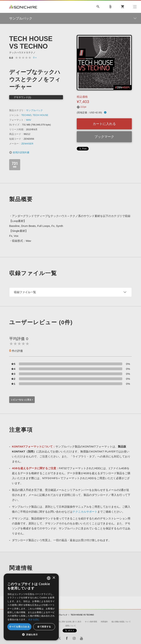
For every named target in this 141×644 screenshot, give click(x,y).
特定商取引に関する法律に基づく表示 (66, 622)
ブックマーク (104, 137)
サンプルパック (34, 110)
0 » (35, 57)
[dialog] (31, 607)
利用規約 (104, 622)
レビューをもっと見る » (22, 400)
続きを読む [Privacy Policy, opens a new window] (34, 619)
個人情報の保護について (121, 622)
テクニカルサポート (85, 512)
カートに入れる (104, 124)
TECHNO (26, 115)
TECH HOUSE (40, 115)
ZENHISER (27, 144)
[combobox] (49, 578)
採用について (71, 626)
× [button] (54, 578)
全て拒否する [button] (44, 627)
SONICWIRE (23, 7)
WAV (29, 120)
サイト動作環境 (91, 622)
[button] (31, 635)
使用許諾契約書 (19, 152)
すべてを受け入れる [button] (19, 627)
